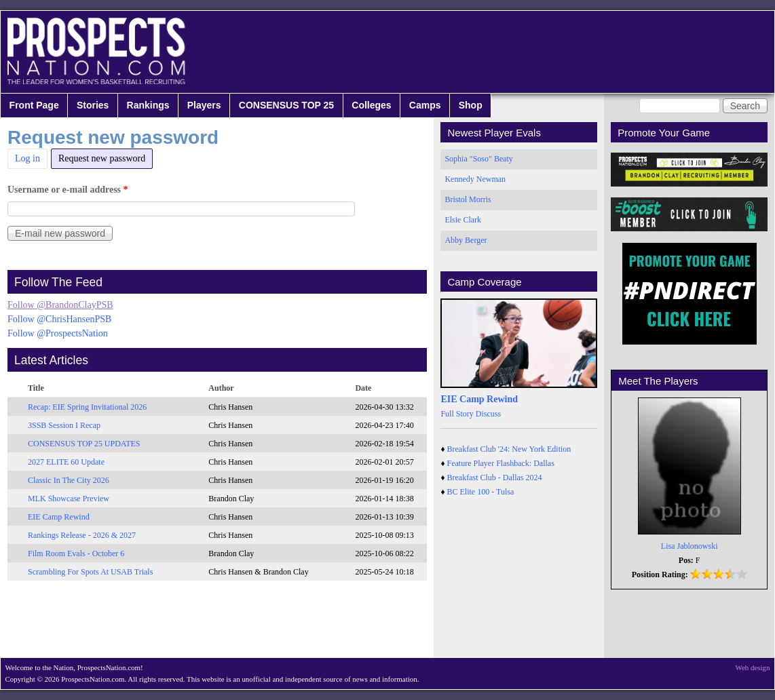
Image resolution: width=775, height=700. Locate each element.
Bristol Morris (468, 199)
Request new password (106, 156)
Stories (93, 105)
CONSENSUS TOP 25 (286, 105)
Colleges (371, 105)
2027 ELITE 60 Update (66, 462)
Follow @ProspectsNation (58, 333)
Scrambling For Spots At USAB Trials (90, 572)
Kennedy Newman (475, 179)
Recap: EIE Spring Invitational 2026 (87, 407)
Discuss (488, 414)
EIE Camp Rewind (59, 517)
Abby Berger (466, 240)
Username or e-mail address (68, 190)
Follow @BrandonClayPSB (60, 305)
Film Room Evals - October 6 (76, 553)
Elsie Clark (463, 220)
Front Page (34, 105)
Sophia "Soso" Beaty (478, 159)
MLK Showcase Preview (69, 499)
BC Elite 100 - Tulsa (481, 492)
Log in (27, 158)
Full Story (457, 414)
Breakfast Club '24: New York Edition (509, 449)
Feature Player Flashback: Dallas (501, 463)
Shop (471, 105)
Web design (753, 667)
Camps (425, 105)
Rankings (148, 105)
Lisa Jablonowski (689, 546)
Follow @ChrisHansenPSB (59, 319)
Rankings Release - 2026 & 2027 (82, 535)
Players (204, 105)
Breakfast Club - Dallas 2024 (495, 478)
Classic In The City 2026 (69, 480)
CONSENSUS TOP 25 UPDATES (84, 444)
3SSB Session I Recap (64, 425)
